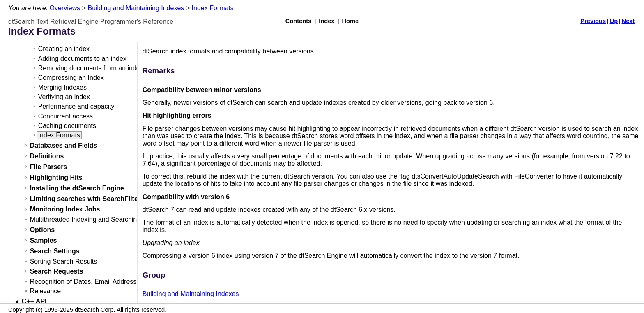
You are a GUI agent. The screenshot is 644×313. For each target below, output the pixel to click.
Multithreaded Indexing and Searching (85, 219)
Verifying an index (64, 97)
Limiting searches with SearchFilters (87, 199)
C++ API (34, 301)
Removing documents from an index (91, 68)
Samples (44, 240)
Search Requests (57, 271)
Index (327, 21)
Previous (593, 21)
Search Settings (55, 251)
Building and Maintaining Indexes (136, 8)
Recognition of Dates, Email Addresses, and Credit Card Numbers (126, 282)
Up (614, 21)
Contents (299, 21)
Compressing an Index (71, 78)
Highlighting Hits (56, 177)
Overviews (65, 8)
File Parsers (49, 167)
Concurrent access (66, 116)
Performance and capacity (76, 106)
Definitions (47, 156)
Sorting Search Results (64, 261)
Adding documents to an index (82, 59)
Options (42, 230)
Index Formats (213, 8)
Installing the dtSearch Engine (77, 188)
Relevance (46, 291)
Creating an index (64, 49)
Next (628, 21)
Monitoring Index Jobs (65, 210)
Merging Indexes (62, 87)
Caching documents (67, 126)
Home (351, 21)
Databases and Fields (64, 145)
